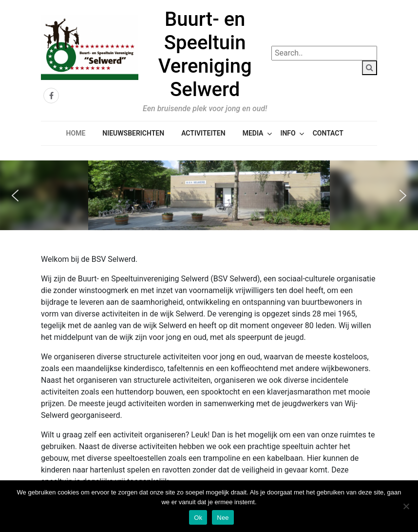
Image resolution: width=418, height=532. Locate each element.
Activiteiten (203, 133)
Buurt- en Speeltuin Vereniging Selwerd (205, 54)
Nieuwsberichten (133, 133)
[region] (209, 195)
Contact (328, 133)
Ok (198, 518)
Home (76, 133)
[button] (15, 196)
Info (288, 133)
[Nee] (406, 506)
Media (253, 133)
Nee (223, 518)
